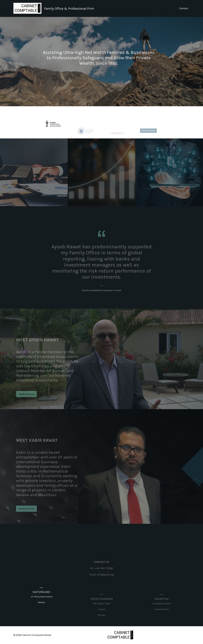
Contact (184, 8)
